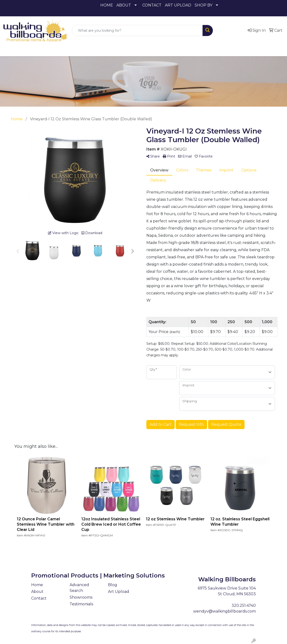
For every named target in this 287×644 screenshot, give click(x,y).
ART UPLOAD (178, 5)
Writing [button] (229, 50)
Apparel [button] (37, 50)
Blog (113, 585)
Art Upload (119, 592)
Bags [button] (79, 50)
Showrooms (81, 597)
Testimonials (81, 604)
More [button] (249, 50)
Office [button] (190, 50)
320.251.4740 (18, 4)
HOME (107, 5)
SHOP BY (203, 5)
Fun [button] (124, 50)
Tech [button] (209, 50)
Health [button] (170, 50)
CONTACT (152, 5)
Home (37, 585)
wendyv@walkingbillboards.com (40, 12)
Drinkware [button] (102, 50)
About (37, 592)
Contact (39, 598)
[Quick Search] (137, 30)
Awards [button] (59, 50)
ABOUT (124, 5)
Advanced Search (79, 588)
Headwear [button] (146, 50)
